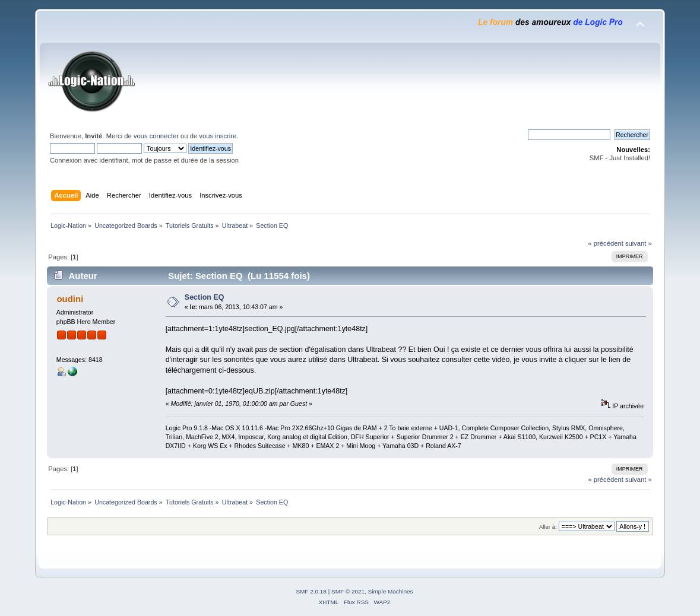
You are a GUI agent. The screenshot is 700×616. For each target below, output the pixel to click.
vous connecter (156, 136)
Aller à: (548, 527)
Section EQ (205, 297)
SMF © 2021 (348, 591)
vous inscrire (218, 136)
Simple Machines (391, 591)
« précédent (606, 243)
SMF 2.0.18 (311, 591)
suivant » (639, 243)
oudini (70, 299)
